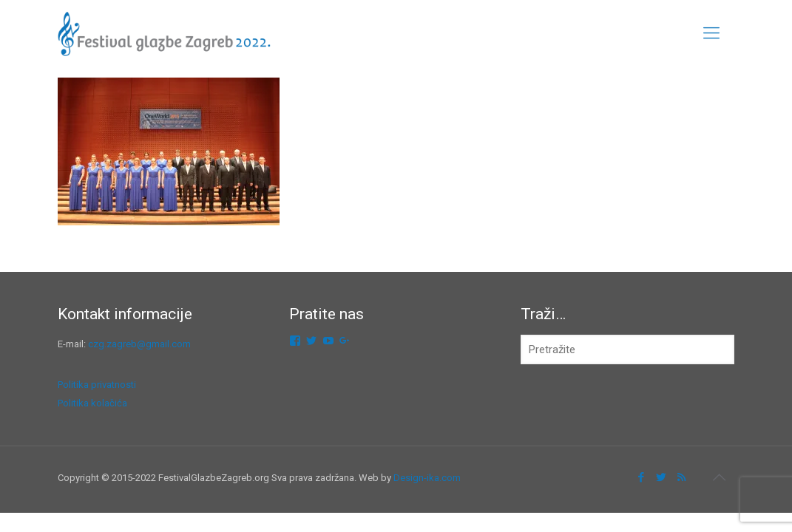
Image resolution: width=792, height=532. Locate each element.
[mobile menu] (711, 33)
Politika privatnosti (97, 385)
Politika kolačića (92, 403)
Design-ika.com (427, 478)
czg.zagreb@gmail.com (139, 344)
